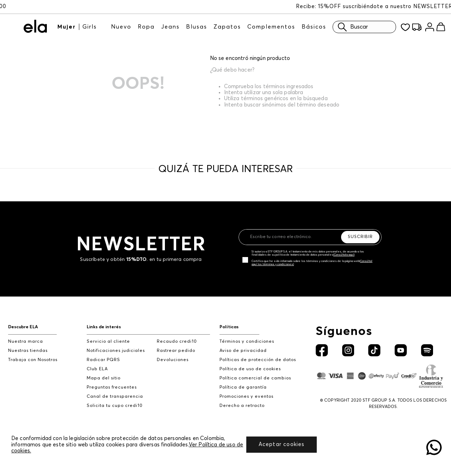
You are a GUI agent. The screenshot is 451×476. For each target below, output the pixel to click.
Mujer (67, 27)
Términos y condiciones (247, 341)
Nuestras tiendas (28, 351)
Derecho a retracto (242, 406)
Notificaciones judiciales (116, 351)
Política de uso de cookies (250, 369)
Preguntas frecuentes (112, 387)
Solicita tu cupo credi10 (115, 406)
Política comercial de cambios (255, 378)
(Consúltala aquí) (344, 255)
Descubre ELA (23, 327)
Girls (90, 27)
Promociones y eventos (246, 396)
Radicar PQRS (103, 360)
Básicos (314, 27)
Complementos (271, 27)
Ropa (146, 27)
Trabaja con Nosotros (33, 360)
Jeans (170, 27)
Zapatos (227, 27)
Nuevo (121, 27)
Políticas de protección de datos (258, 360)
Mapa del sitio (104, 378)
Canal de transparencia (115, 396)
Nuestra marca (26, 341)
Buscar (351, 27)
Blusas (197, 27)
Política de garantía (243, 387)
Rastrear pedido (176, 351)
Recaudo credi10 (177, 341)
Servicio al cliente (108, 341)
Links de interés (104, 327)
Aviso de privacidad (243, 351)
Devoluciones (173, 360)
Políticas (229, 327)
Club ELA (97, 369)
